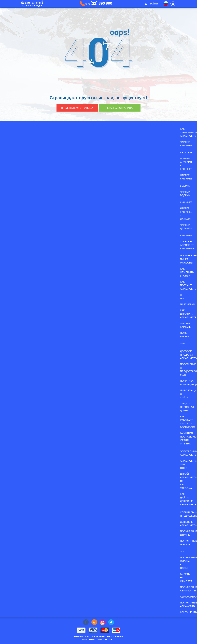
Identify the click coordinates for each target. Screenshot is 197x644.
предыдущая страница (77, 108)
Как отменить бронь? (187, 272)
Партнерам (188, 304)
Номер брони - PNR (185, 338)
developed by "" (99, 639)
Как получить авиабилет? (188, 285)
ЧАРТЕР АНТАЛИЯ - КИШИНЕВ (186, 164)
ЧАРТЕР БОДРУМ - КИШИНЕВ (186, 197)
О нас (183, 296)
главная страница (120, 108)
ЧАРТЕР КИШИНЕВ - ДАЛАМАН (186, 213)
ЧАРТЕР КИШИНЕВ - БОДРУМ (186, 180)
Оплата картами (186, 325)
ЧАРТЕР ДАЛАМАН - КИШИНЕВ (186, 230)
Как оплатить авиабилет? (188, 314)
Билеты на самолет (186, 578)
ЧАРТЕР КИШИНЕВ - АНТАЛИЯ (186, 147)
